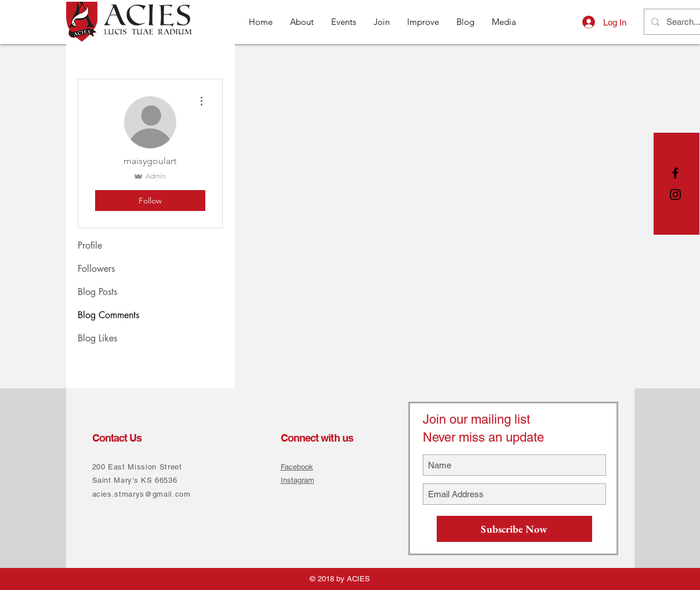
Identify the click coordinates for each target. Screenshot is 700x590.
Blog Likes (97, 338)
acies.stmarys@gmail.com (142, 494)
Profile (90, 245)
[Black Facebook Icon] (675, 173)
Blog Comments (108, 315)
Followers (96, 269)
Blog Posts (97, 292)
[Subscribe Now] (514, 529)
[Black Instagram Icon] (675, 194)
